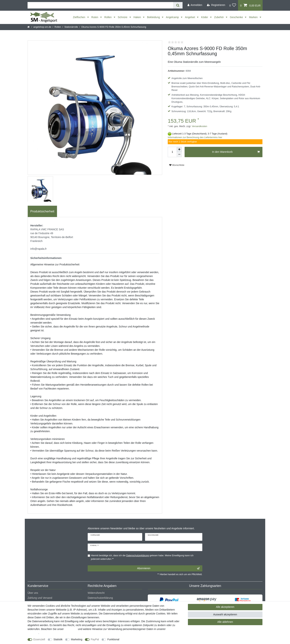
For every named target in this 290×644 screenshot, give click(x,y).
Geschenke (237, 17)
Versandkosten (199, 126)
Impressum (71, 629)
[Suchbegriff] (100, 5)
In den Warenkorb (236, 152)
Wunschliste (177, 165)
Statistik (58, 639)
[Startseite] (29, 27)
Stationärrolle (71, 27)
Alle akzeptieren (225, 607)
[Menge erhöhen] (179, 149)
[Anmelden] (195, 5)
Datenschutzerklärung (100, 598)
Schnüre (123, 17)
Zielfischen (79, 17)
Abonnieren (168, 568)
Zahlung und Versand (40, 598)
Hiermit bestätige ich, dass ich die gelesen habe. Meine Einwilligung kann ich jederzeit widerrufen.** (142, 557)
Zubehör (219, 17)
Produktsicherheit (42, 211)
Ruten (95, 17)
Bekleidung (154, 17)
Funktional (113, 639)
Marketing (77, 639)
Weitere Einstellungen (135, 639)
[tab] (42, 211)
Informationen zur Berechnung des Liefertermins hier (195, 137)
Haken (138, 17)
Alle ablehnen (225, 622)
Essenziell (39, 639)
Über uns (33, 593)
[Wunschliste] (233, 5)
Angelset (190, 17)
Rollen (108, 17)
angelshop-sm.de (42, 27)
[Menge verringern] (179, 155)
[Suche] (178, 5)
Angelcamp (173, 17)
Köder (205, 17)
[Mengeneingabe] (172, 152)
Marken (254, 17)
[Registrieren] (216, 5)
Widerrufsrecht (96, 593)
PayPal (95, 639)
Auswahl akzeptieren (225, 614)
